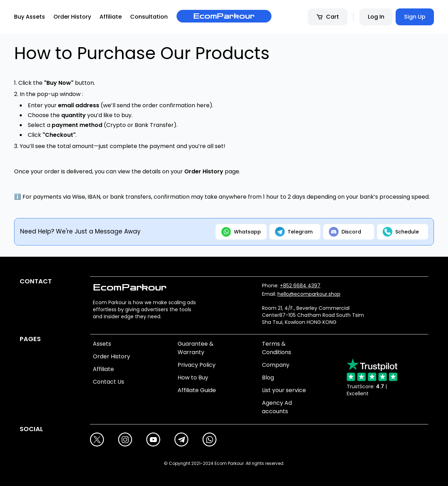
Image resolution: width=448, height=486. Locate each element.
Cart (328, 17)
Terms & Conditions (277, 348)
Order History (72, 17)
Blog (268, 378)
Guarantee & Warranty (196, 348)
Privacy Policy (197, 365)
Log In (376, 17)
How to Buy (193, 378)
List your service (284, 390)
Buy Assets (30, 17)
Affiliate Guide (197, 390)
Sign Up (415, 17)
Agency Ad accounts (277, 407)
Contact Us (108, 382)
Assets (102, 344)
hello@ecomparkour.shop (309, 294)
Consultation (149, 17)
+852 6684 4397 (300, 286)
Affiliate (111, 17)
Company (276, 365)
